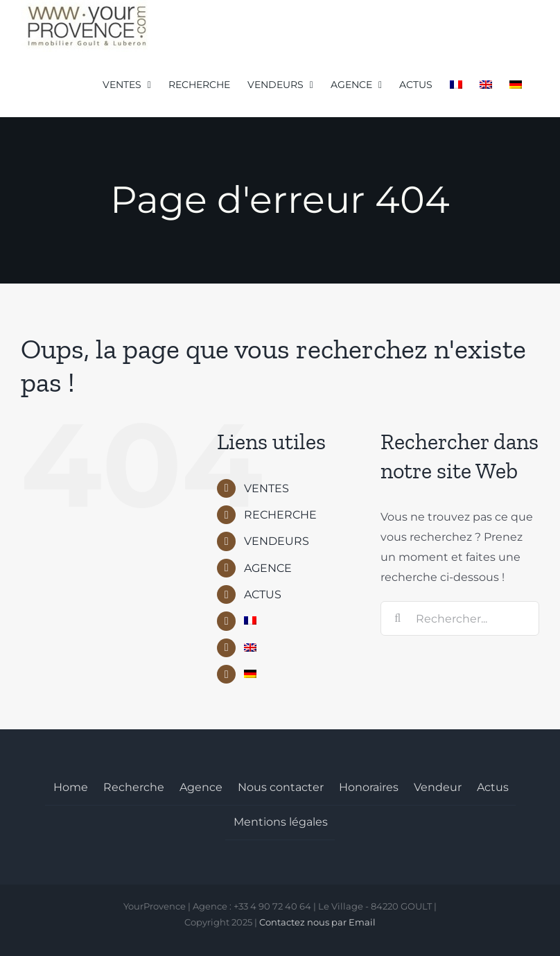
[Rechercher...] (460, 618)
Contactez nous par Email (317, 922)
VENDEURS (277, 541)
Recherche (134, 787)
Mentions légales (281, 822)
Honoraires (369, 787)
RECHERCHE (280, 515)
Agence (201, 787)
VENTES (266, 488)
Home (71, 787)
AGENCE (268, 568)
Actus (493, 787)
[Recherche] (398, 618)
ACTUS (263, 594)
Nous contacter (281, 787)
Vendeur (438, 787)
